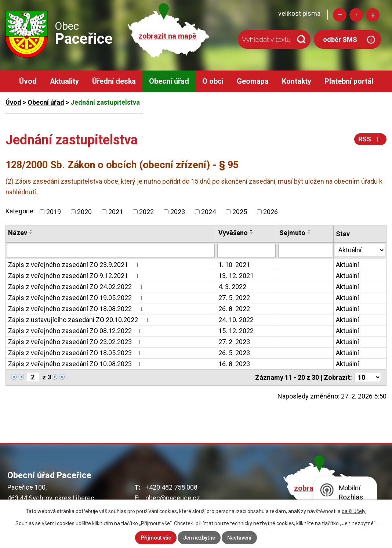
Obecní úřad (169, 81)
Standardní (356, 15)
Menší (340, 15)
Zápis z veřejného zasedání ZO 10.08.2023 (77, 364)
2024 (208, 212)
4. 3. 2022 (232, 287)
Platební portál (349, 81)
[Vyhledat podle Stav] (360, 250)
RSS (371, 139)
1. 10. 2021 (234, 265)
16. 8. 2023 (234, 364)
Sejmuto (292, 233)
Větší (373, 15)
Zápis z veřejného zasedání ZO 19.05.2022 (77, 298)
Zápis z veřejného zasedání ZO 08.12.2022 (77, 331)
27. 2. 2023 (234, 342)
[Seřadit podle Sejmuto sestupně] (309, 233)
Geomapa (253, 81)
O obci (213, 81)
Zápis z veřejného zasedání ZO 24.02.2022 (77, 287)
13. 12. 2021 (236, 276)
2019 (54, 212)
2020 (84, 212)
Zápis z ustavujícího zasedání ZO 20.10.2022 (80, 320)
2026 (271, 212)
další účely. (354, 511)
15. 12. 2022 (236, 331)
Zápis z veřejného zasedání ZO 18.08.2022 (77, 309)
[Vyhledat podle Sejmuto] (305, 251)
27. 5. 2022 (234, 298)
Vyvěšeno (233, 233)
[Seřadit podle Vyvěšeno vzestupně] (252, 230)
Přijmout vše (156, 538)
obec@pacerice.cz (173, 498)
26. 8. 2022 (234, 309)
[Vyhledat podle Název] (111, 251)
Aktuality (64, 81)
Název (18, 233)
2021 (116, 212)
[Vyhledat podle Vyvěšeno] (247, 251)
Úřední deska (114, 81)
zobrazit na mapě (167, 36)
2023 (178, 212)
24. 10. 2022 (236, 320)
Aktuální (347, 265)
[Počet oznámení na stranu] (368, 377)
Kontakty (297, 81)
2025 (240, 212)
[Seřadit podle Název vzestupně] (31, 230)
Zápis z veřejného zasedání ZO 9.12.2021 (75, 276)
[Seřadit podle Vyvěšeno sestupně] (252, 233)
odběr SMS (340, 39)
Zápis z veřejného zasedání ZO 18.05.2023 (77, 353)
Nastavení (239, 538)
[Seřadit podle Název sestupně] (31, 233)
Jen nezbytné (199, 538)
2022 (146, 212)
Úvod (28, 81)
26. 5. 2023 (234, 353)
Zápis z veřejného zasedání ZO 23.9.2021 (75, 265)
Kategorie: (20, 211)
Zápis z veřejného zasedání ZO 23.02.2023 (77, 342)
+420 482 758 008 (171, 487)
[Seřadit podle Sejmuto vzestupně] (309, 230)
